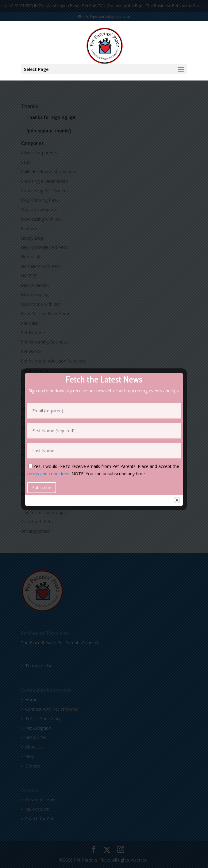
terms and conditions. (49, 474)
